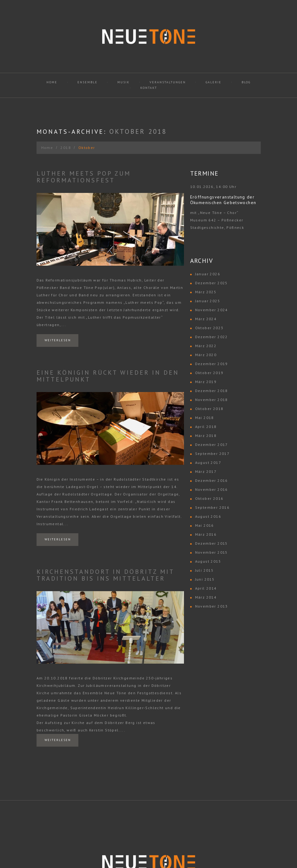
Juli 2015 (205, 570)
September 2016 (212, 507)
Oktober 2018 (209, 409)
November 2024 (212, 310)
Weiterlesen (58, 340)
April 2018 (206, 427)
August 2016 (208, 516)
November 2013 (212, 606)
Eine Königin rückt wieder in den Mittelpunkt (108, 376)
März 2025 (206, 292)
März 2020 (206, 355)
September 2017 (212, 454)
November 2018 (212, 400)
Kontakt (149, 88)
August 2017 (208, 462)
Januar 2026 (208, 274)
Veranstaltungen (168, 82)
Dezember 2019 (212, 364)
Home (52, 82)
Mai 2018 (205, 418)
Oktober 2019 (209, 373)
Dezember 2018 (212, 391)
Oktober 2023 (209, 328)
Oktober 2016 (209, 498)
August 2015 (208, 561)
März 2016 (206, 534)
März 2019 (206, 382)
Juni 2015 (205, 579)
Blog (246, 82)
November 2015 (212, 552)
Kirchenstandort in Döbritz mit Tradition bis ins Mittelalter (105, 575)
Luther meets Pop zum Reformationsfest (84, 177)
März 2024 (206, 319)
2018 (66, 148)
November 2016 (212, 489)
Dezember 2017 (212, 445)
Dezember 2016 (212, 480)
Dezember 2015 (212, 543)
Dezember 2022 (212, 337)
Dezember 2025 (212, 283)
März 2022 (206, 346)
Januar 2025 (208, 301)
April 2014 (206, 588)
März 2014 (206, 597)
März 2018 (206, 436)
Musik (123, 82)
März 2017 (206, 471)
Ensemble (87, 82)
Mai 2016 (205, 525)
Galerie (214, 82)
